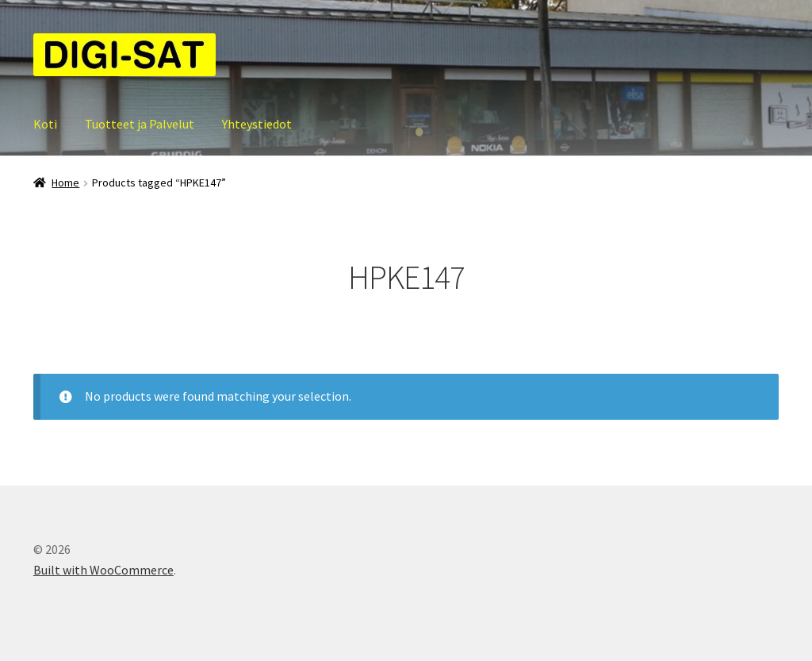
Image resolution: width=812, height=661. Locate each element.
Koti (45, 124)
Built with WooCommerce (103, 570)
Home (65, 183)
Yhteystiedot (257, 124)
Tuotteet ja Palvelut (140, 124)
